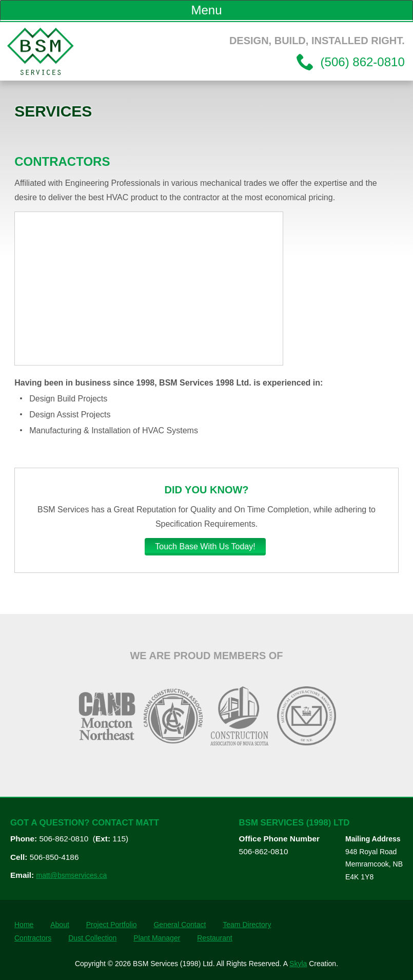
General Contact (180, 925)
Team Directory (247, 925)
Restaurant (214, 938)
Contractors (33, 938)
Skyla (298, 964)
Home (24, 925)
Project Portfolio (112, 925)
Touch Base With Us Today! (205, 546)
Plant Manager (157, 938)
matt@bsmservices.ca (71, 875)
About (60, 925)
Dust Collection (92, 938)
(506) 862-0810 (361, 62)
